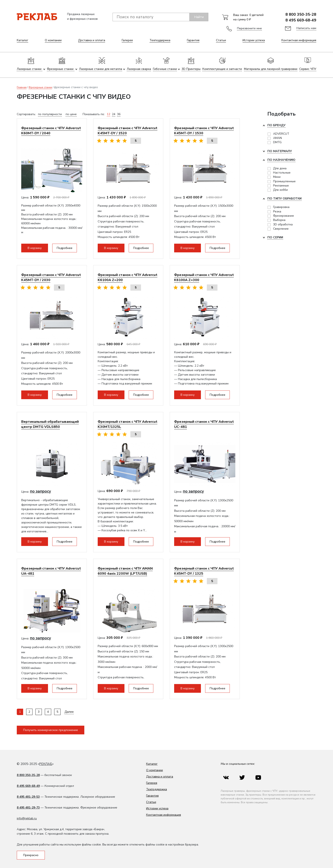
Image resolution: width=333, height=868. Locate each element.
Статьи (221, 40)
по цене (71, 114)
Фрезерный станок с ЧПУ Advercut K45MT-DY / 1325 (204, 571)
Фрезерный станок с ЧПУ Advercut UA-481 (51, 571)
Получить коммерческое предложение (51, 730)
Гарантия (193, 40)
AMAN (277, 138)
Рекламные (281, 186)
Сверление (281, 229)
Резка (277, 211)
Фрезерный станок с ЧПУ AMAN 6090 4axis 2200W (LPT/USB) (125, 571)
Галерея (127, 40)
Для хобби (280, 190)
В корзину (35, 248)
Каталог (23, 40)
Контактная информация (299, 40)
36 (119, 114)
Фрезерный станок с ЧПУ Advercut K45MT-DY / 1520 (128, 131)
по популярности (50, 114)
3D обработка (283, 224)
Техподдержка (160, 40)
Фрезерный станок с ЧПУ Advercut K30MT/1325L (128, 424)
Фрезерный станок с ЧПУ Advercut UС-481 (204, 424)
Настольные (282, 173)
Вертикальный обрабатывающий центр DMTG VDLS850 (50, 424)
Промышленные (284, 181)
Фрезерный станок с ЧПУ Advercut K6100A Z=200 (128, 277)
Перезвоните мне (249, 28)
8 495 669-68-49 (301, 20)
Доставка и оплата (92, 40)
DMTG (277, 142)
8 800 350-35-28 (301, 14)
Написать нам (306, 28)
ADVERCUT (281, 134)
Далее (69, 712)
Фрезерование (284, 216)
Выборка (279, 220)
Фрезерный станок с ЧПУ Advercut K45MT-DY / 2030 (51, 277)
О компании (53, 40)
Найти (199, 17)
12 (109, 114)
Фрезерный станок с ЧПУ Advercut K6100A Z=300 (204, 277)
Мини (277, 177)
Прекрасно (31, 855)
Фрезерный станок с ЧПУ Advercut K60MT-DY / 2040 (51, 131)
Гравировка (281, 207)
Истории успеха (254, 40)
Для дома (280, 168)
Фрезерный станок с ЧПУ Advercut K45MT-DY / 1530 (204, 131)
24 (114, 114)
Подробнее (65, 248)
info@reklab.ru (27, 818)
